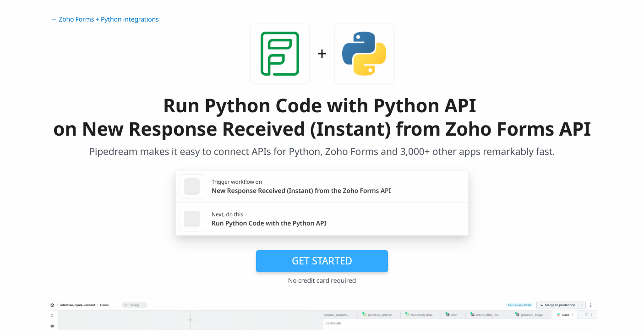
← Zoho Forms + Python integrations (105, 19)
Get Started (322, 261)
